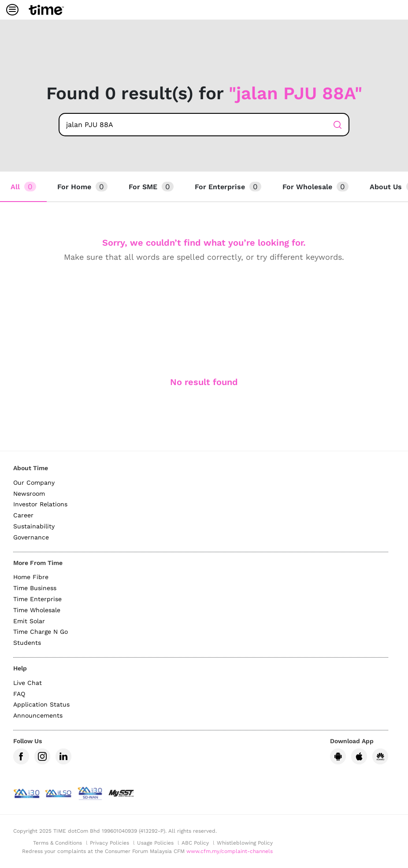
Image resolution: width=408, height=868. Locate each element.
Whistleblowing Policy (245, 843)
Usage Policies (155, 843)
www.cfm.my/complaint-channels (230, 851)
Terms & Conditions (57, 843)
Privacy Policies (109, 843)
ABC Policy (195, 843)
